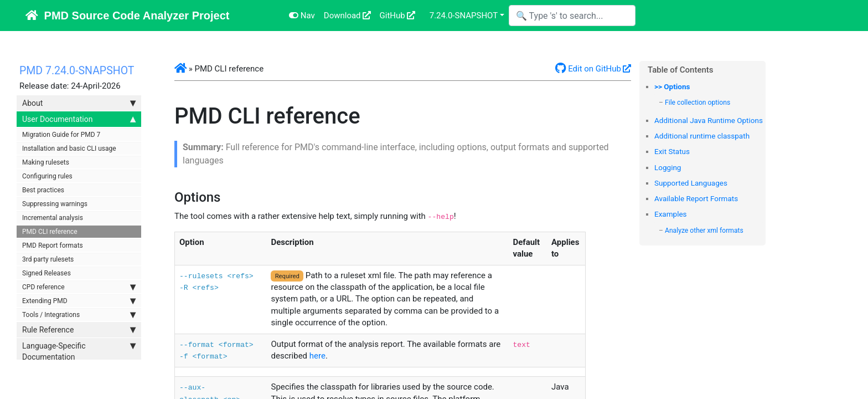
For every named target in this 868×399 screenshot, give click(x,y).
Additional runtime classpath (702, 136)
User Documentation (79, 119)
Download (342, 16)
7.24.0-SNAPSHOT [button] (464, 16)
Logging (668, 167)
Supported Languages (691, 183)
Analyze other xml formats (704, 231)
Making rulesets (46, 162)
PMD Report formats (53, 245)
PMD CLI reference (50, 232)
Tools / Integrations (79, 315)
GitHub (392, 16)
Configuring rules (47, 176)
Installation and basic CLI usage (69, 149)
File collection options (697, 103)
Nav (302, 16)
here (317, 356)
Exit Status (672, 151)
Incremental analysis (53, 218)
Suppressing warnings (55, 204)
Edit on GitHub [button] (588, 69)
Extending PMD (79, 301)
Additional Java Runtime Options (709, 120)
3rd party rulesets (48, 259)
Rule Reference (79, 330)
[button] (180, 69)
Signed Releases (46, 273)
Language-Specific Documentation (79, 351)
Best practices (43, 190)
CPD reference (79, 287)
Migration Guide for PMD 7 (61, 135)
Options (677, 86)
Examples (671, 214)
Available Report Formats (696, 198)
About (79, 103)
